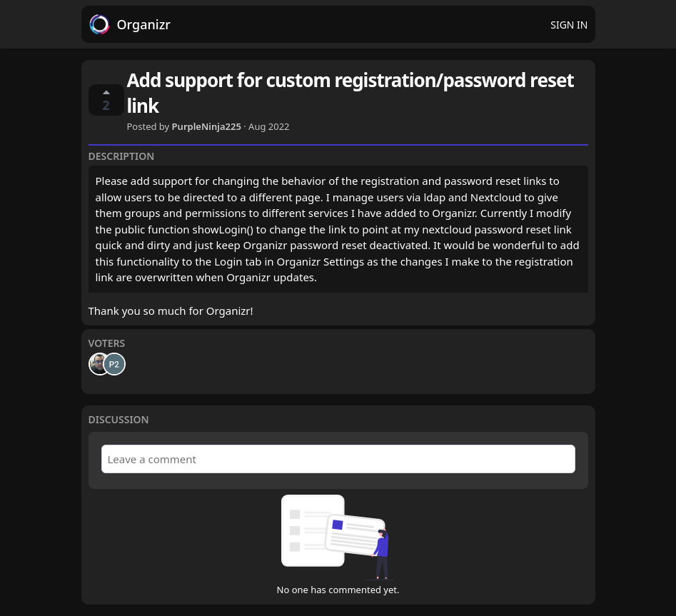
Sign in (569, 25)
